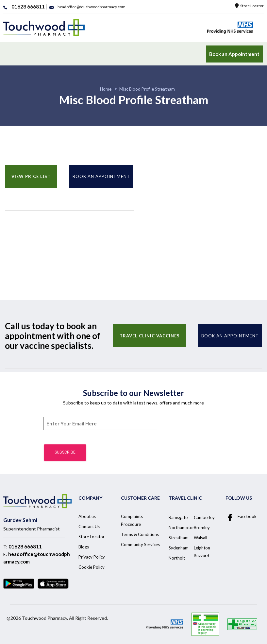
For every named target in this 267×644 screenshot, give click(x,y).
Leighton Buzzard (202, 552)
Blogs (84, 547)
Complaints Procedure (132, 520)
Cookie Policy (92, 567)
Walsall (200, 538)
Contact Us (89, 527)
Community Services (140, 545)
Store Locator (249, 6)
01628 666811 (25, 546)
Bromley (202, 528)
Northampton (182, 528)
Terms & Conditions (140, 534)
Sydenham (179, 548)
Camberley (204, 517)
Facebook (241, 517)
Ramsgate (178, 517)
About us (87, 516)
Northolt (177, 558)
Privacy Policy (92, 557)
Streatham (179, 538)
